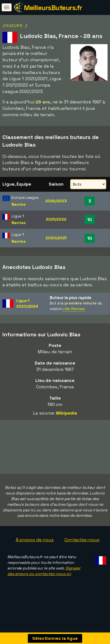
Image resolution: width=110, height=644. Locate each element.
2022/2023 (56, 201)
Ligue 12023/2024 (27, 303)
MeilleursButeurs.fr (53, 8)
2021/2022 (56, 219)
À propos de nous (35, 546)
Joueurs (13, 26)
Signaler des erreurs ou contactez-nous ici (44, 577)
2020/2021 (56, 238)
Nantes (19, 204)
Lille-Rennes (74, 309)
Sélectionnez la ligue (55, 638)
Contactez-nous (82, 546)
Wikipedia (66, 413)
